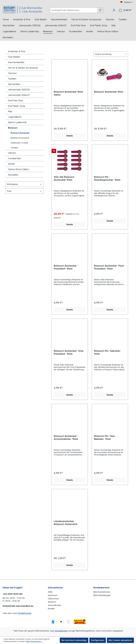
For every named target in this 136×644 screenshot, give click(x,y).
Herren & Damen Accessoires (23, 68)
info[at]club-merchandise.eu (18, 606)
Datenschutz (53, 599)
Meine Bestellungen (102, 595)
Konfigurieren (98, 640)
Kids (10, 111)
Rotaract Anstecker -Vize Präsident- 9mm (69, 352)
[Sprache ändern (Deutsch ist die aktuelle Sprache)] (127, 2)
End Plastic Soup (17, 106)
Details (70, 136)
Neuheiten (13, 175)
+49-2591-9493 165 (13, 594)
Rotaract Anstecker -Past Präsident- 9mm (109, 267)
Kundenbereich (101, 588)
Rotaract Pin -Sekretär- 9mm (108, 352)
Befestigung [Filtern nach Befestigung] (24, 184)
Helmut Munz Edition (19, 169)
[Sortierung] (111, 54)
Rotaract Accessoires (20, 138)
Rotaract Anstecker (20, 133)
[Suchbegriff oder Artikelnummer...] (74, 10)
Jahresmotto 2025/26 (19, 90)
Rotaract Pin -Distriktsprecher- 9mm (107, 178)
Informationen (55, 588)
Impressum (53, 595)
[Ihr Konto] (114, 10)
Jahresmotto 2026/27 (19, 95)
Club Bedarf (14, 57)
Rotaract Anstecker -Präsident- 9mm (66, 267)
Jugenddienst (15, 117)
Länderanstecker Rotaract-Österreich (66, 523)
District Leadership (17, 122)
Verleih (11, 164)
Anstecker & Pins (17, 51)
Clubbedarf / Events (19, 143)
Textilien (12, 79)
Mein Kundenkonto (102, 592)
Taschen (12, 73)
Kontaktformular (25, 613)
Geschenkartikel (16, 62)
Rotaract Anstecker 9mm (109, 92)
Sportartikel (14, 84)
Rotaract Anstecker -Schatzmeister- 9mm (66, 438)
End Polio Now (15, 100)
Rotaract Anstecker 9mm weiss (68, 93)
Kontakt (51, 609)
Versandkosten (55, 605)
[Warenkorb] (125, 10)
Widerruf (52, 602)
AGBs (50, 592)
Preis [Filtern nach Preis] (24, 191)
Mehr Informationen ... (34, 641)
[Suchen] (100, 10)
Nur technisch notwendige (74, 640)
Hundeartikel (14, 158)
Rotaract (13, 128)
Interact (12, 153)
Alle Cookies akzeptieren (120, 640)
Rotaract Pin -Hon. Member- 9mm (105, 438)
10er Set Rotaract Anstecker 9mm (64, 178)
